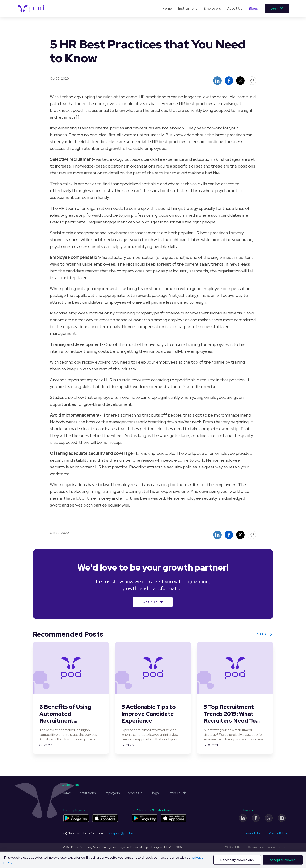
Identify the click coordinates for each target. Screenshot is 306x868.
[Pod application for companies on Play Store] (76, 818)
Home (167, 8)
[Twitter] (269, 818)
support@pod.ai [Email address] (121, 833)
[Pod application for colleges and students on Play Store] (145, 818)
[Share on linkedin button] (217, 81)
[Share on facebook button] (229, 81)
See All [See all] (265, 634)
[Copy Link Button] (252, 81)
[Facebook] (256, 818)
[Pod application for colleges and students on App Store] (174, 818)
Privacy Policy (278, 833)
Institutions (188, 8)
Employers (212, 8)
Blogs (253, 8)
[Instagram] (282, 818)
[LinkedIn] (243, 818)
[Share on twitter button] (240, 81)
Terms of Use (252, 833)
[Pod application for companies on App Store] (105, 818)
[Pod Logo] (31, 9)
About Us (235, 8)
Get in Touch (153, 602)
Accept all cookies (283, 860)
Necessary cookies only (237, 860)
